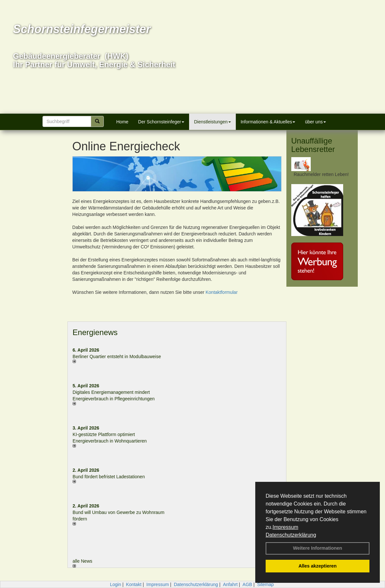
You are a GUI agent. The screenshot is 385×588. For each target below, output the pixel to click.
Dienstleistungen (212, 122)
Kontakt (134, 584)
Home (122, 122)
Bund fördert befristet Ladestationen (109, 477)
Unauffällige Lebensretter (313, 145)
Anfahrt (230, 584)
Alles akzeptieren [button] (318, 566)
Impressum (285, 527)
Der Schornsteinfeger (161, 122)
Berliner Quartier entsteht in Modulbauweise (117, 357)
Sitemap (265, 584)
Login (115, 584)
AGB (247, 584)
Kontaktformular (222, 292)
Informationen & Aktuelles (268, 122)
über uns (315, 122)
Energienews (95, 332)
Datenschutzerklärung (291, 535)
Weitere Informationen (318, 548)
